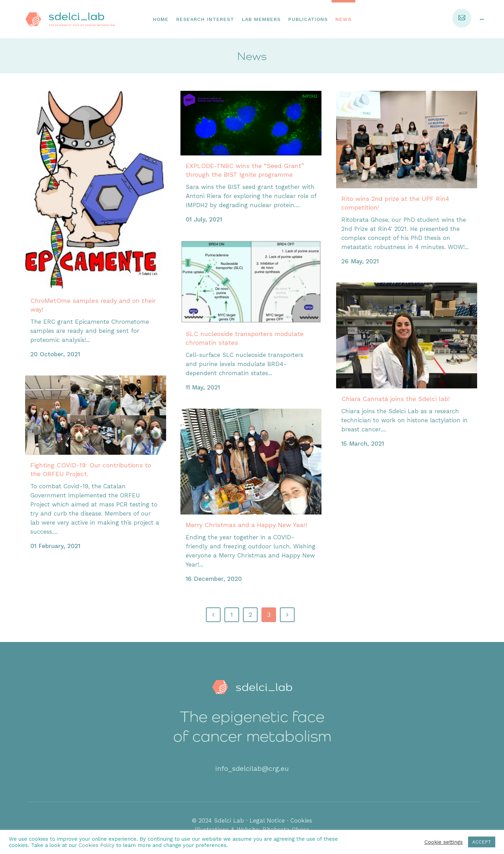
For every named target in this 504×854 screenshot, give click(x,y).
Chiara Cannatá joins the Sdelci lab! (395, 399)
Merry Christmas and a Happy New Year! (246, 525)
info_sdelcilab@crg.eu (252, 768)
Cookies (301, 820)
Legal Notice (267, 820)
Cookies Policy (97, 845)
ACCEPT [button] (482, 842)
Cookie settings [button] (444, 842)
